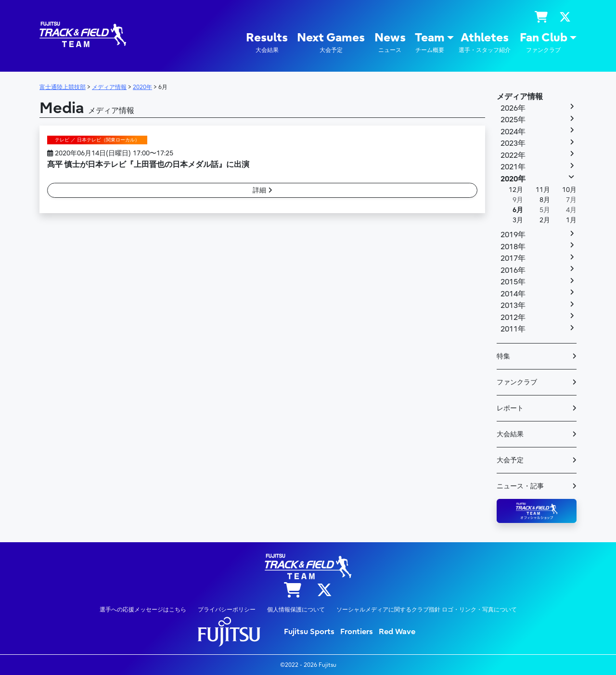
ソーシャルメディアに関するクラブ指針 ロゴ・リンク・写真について (427, 610)
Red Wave (397, 632)
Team (430, 43)
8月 (545, 200)
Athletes (485, 43)
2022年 (513, 155)
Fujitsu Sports (309, 632)
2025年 (513, 120)
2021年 (513, 167)
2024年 (513, 132)
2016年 (513, 270)
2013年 (513, 306)
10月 (569, 190)
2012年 (513, 318)
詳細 (263, 190)
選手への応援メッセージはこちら (143, 610)
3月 (518, 220)
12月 (516, 190)
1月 (571, 220)
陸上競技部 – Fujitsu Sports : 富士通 (83, 34)
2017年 (513, 258)
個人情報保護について (296, 610)
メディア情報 (520, 97)
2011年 (513, 329)
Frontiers (357, 632)
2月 (545, 220)
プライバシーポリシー (227, 610)
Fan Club (544, 43)
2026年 (513, 108)
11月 (543, 190)
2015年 (513, 282)
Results (267, 43)
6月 (518, 210)
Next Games (331, 43)
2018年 (513, 247)
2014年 (513, 294)
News (390, 43)
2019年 (513, 235)
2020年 (513, 179)
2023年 (513, 143)
